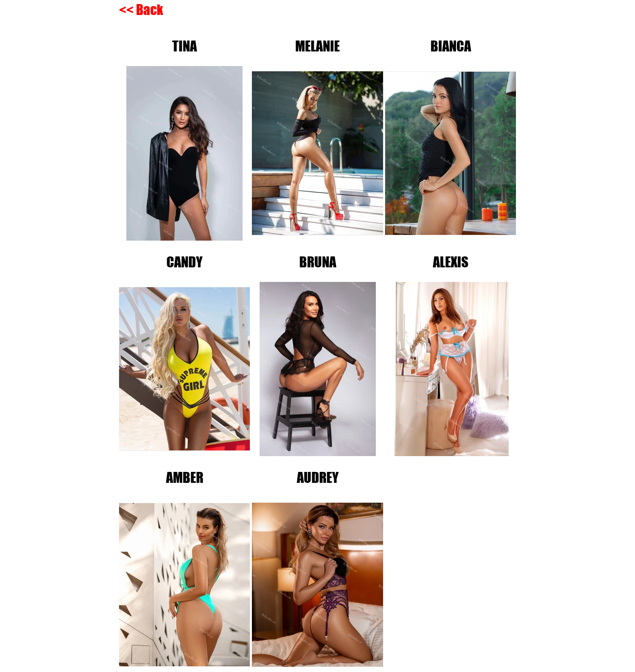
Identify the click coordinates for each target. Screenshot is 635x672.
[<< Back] (142, 10)
